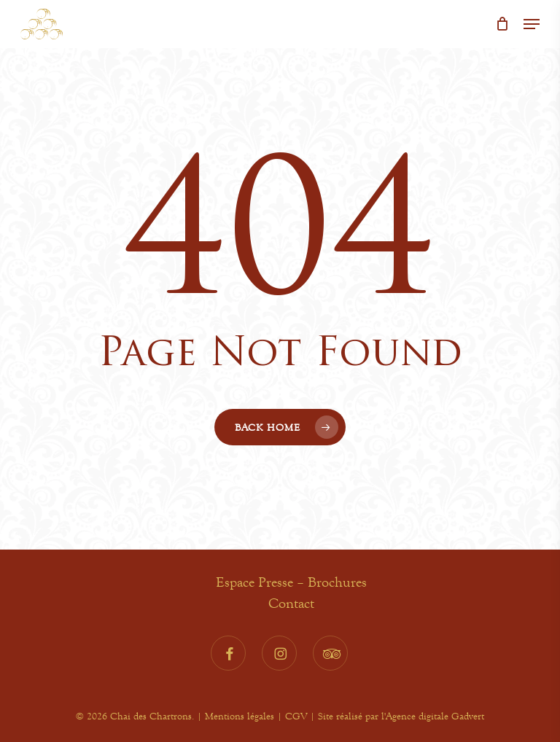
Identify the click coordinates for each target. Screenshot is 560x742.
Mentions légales (240, 716)
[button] (532, 24)
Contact (291, 603)
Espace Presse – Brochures (291, 582)
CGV (296, 716)
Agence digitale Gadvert (435, 716)
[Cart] (502, 24)
